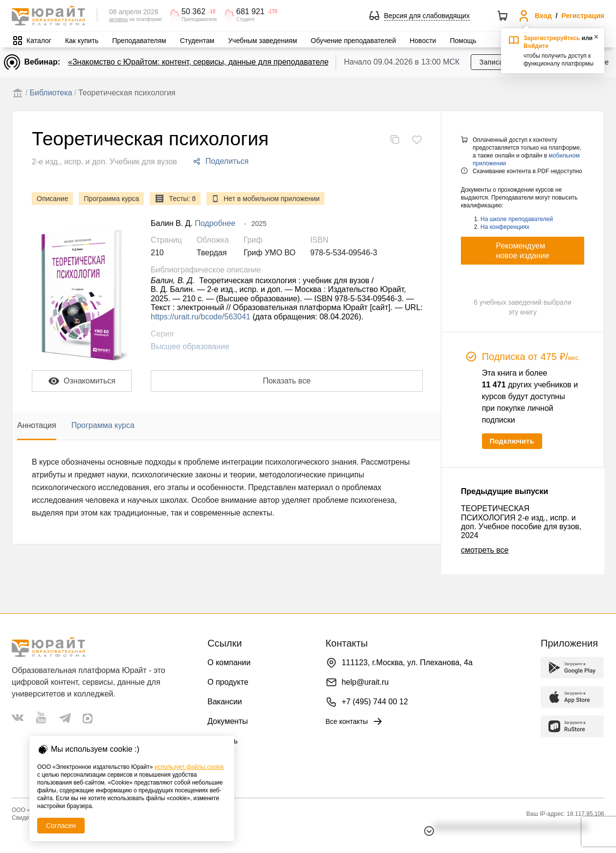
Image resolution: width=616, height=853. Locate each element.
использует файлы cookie (189, 767)
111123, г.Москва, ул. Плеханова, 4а (407, 662)
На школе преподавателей (517, 219)
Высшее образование (190, 347)
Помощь (463, 41)
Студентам (197, 41)
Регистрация (583, 16)
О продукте (228, 682)
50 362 (194, 12)
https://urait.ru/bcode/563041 (201, 317)
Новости (423, 41)
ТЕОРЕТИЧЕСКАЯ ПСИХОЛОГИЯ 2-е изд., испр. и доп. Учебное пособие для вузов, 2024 (521, 522)
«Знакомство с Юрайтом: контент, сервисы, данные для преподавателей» (203, 62)
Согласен (61, 826)
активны (118, 19)
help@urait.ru (365, 682)
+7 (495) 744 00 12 (375, 702)
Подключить (512, 441)
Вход (543, 16)
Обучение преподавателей (353, 41)
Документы (228, 721)
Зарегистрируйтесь (552, 38)
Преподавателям (139, 41)
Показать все (287, 381)
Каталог (39, 41)
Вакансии (225, 702)
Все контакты (354, 721)
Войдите (536, 46)
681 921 (251, 12)
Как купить (82, 41)
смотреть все (485, 550)
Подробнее (215, 223)
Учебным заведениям (262, 41)
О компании (229, 662)
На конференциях (505, 227)
